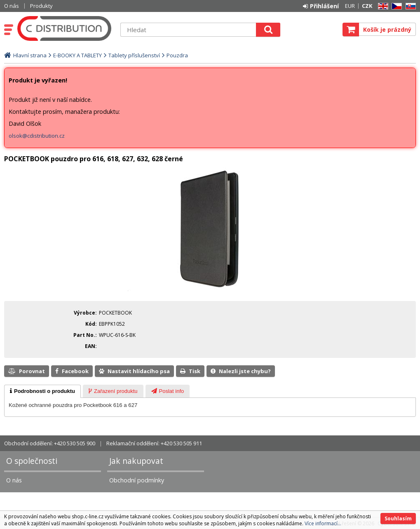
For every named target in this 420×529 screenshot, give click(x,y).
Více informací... (323, 523)
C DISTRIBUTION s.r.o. (65, 28)
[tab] (42, 391)
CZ (395, 6)
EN (382, 6)
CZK (367, 6)
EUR (350, 6)
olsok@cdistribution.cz (37, 136)
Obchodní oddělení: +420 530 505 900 (50, 443)
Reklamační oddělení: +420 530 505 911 (154, 443)
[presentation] (42, 391)
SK (409, 6)
